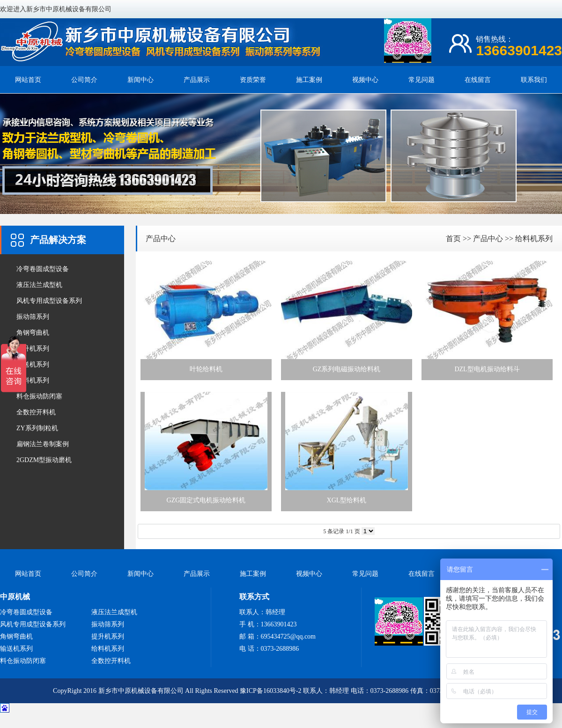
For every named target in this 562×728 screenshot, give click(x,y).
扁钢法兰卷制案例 (43, 444)
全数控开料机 (36, 412)
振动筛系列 (33, 317)
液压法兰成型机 (39, 285)
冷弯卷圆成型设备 (43, 269)
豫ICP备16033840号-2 (270, 691)
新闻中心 (140, 80)
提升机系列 (33, 349)
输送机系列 (33, 364)
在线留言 (478, 80)
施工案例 (309, 80)
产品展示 (197, 80)
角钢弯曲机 (33, 333)
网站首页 (28, 80)
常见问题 (421, 80)
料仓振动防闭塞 (39, 396)
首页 (453, 239)
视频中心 (365, 80)
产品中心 (161, 239)
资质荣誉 (253, 80)
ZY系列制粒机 (37, 428)
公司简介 (84, 80)
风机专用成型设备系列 (49, 301)
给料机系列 (33, 380)
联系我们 (534, 80)
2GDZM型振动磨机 (44, 460)
